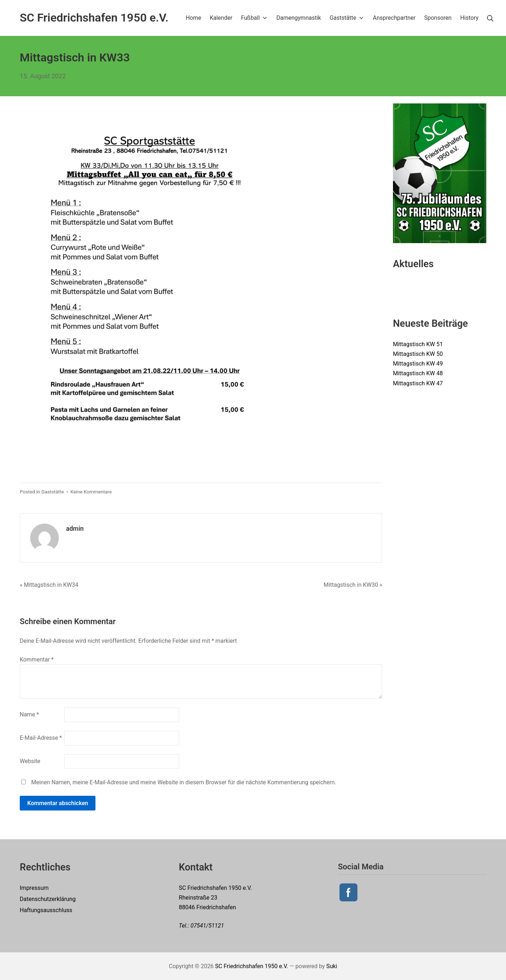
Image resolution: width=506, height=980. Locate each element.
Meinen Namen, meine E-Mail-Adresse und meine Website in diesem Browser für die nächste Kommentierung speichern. (184, 782)
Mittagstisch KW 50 (418, 354)
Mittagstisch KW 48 (418, 373)
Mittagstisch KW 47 (418, 383)
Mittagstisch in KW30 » (353, 585)
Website (30, 761)
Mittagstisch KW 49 (418, 364)
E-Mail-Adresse (41, 738)
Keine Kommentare (91, 492)
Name (29, 714)
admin (75, 529)
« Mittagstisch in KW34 (49, 585)
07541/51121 (207, 926)
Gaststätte (53, 492)
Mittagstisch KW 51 (418, 344)
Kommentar (37, 659)
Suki (332, 966)
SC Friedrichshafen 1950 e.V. (252, 966)
